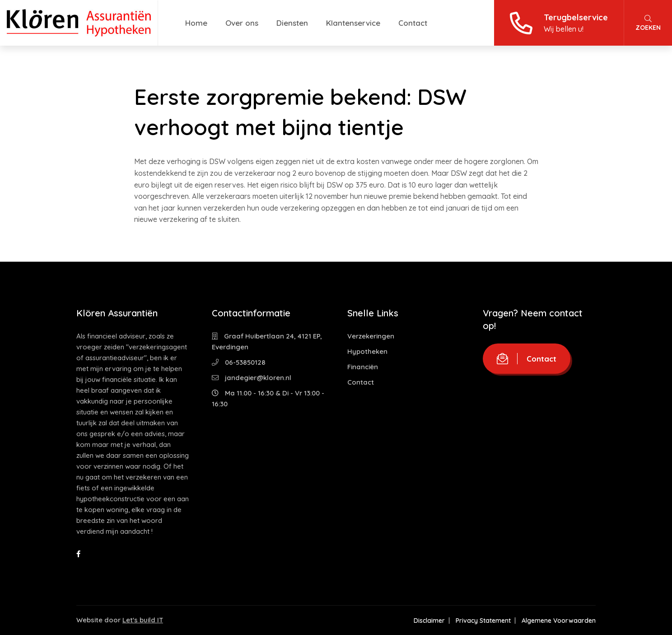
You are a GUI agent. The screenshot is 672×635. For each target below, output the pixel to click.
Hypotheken (367, 351)
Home (196, 23)
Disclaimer (429, 621)
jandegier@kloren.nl (252, 378)
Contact (413, 23)
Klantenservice (353, 23)
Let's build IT (143, 620)
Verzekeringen (371, 336)
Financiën (363, 367)
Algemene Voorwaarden (559, 621)
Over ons (242, 23)
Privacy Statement (483, 621)
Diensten (292, 23)
